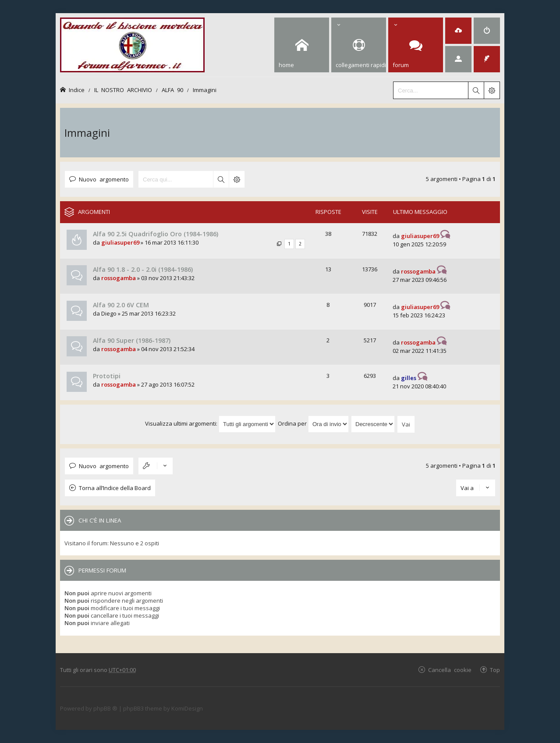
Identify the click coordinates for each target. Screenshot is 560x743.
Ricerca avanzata (237, 179)
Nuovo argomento (104, 179)
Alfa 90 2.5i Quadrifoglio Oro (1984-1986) (156, 234)
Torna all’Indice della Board (115, 488)
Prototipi (107, 376)
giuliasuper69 (120, 242)
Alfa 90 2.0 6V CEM (121, 305)
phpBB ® (105, 708)
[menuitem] (458, 31)
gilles (409, 378)
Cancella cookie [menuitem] (450, 670)
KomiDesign (187, 708)
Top (495, 670)
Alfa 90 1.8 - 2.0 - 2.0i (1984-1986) (143, 269)
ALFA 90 (172, 90)
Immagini (205, 90)
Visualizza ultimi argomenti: (210, 423)
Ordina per (313, 423)
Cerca (221, 179)
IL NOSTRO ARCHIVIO (123, 90)
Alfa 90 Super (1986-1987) (132, 340)
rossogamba (119, 278)
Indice (77, 90)
